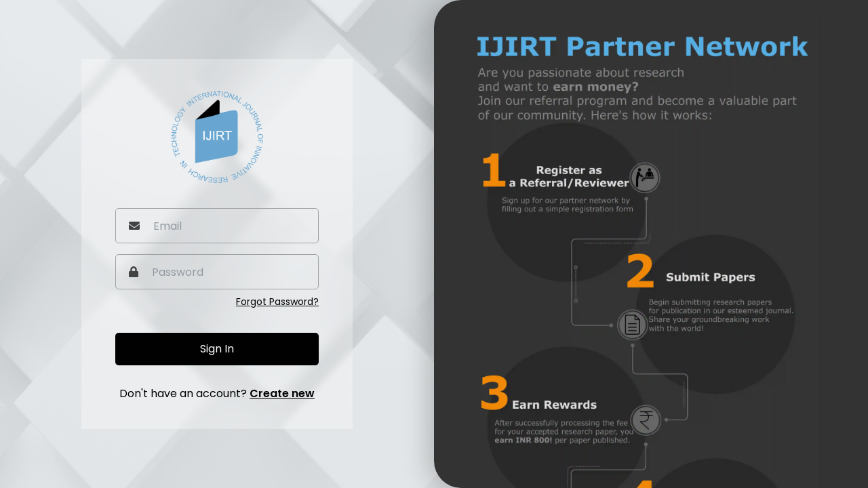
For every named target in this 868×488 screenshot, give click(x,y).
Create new (282, 393)
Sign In (217, 349)
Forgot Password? (277, 302)
